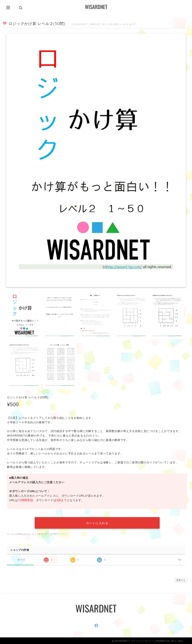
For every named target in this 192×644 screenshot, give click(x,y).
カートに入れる (97, 522)
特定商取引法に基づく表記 (169, 640)
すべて (21, 559)
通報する (181, 579)
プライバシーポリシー (142, 640)
